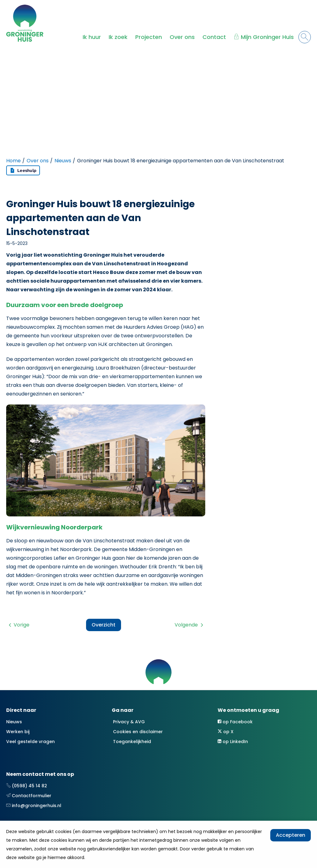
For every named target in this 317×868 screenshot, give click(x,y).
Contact (214, 37)
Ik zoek (118, 37)
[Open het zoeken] (305, 37)
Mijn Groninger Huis (267, 37)
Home (13, 161)
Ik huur (92, 37)
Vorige (22, 625)
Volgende (186, 625)
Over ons (182, 37)
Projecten (149, 37)
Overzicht (104, 625)
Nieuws (63, 161)
